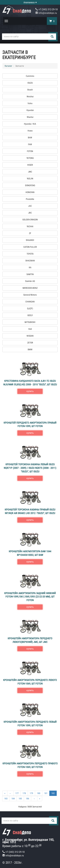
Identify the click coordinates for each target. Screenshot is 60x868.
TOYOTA (30, 254)
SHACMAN (30, 261)
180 (39, 793)
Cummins (30, 76)
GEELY (30, 315)
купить (30, 391)
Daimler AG (30, 281)
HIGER (30, 165)
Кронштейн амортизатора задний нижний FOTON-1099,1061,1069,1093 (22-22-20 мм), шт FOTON (30, 597)
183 (6, 799)
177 (17, 793)
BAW (30, 138)
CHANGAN (30, 302)
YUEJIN (30, 179)
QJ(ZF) (30, 308)
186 (27, 799)
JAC (30, 206)
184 (13, 799)
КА (30, 267)
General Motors (30, 295)
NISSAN (30, 336)
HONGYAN (30, 192)
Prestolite (30, 199)
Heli (30, 329)
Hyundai (30, 110)
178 (24, 793)
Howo (30, 131)
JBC (30, 213)
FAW (30, 144)
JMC (30, 172)
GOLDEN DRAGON (30, 220)
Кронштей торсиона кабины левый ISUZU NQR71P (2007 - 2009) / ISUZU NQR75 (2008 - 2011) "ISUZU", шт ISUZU (30, 468)
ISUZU (30, 83)
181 (46, 793)
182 (53, 793)
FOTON (30, 151)
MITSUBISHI (30, 322)
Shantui (30, 117)
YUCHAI (30, 226)
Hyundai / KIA (30, 124)
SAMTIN (30, 274)
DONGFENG (30, 185)
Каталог (8, 66)
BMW (30, 349)
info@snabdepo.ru (46, 13)
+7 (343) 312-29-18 (47, 9)
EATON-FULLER (30, 247)
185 (20, 799)
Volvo (30, 103)
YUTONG (30, 158)
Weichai (30, 96)
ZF (30, 233)
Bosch (30, 90)
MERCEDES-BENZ (30, 288)
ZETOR (30, 343)
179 (31, 793)
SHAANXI (30, 240)
